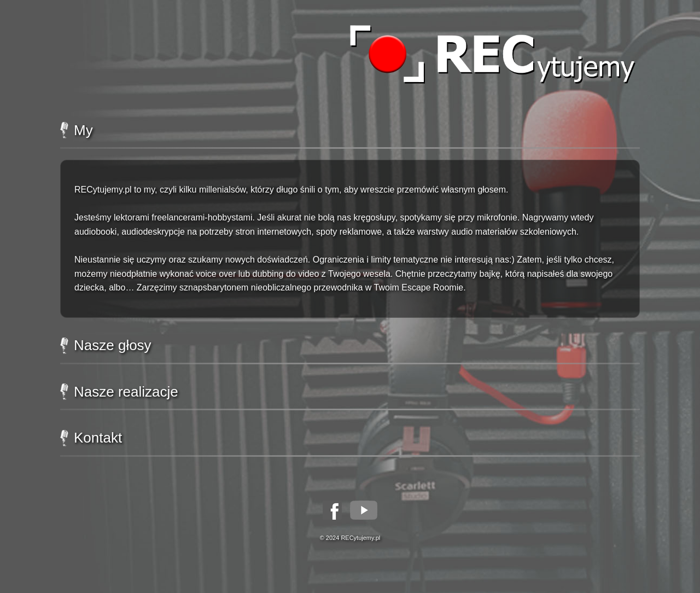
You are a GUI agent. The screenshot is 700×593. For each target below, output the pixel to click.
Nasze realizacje (119, 392)
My (77, 130)
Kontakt (91, 438)
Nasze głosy (106, 345)
